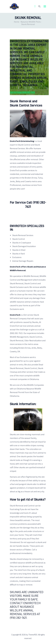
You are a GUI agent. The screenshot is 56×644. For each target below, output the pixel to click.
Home (17, 22)
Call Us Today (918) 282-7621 (22, 92)
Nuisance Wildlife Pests (31, 22)
